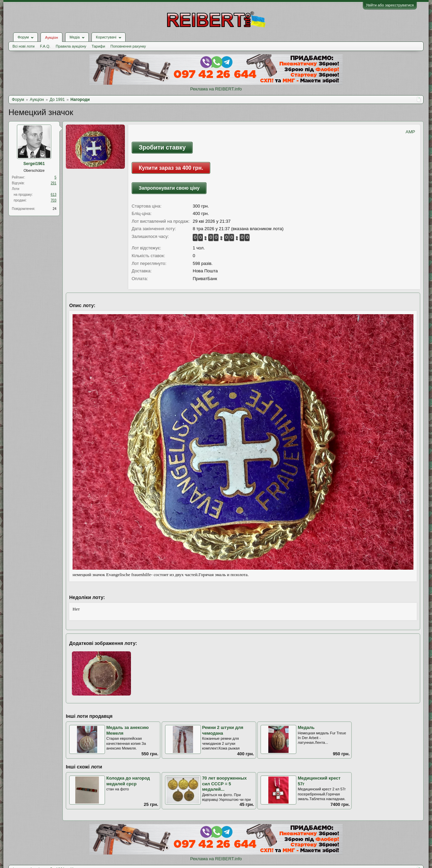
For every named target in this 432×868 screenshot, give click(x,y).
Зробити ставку (162, 147)
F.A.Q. (45, 46)
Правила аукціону (71, 46)
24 (55, 209)
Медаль (306, 727)
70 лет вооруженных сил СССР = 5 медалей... (224, 784)
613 (53, 195)
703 (53, 200)
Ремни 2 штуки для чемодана (223, 730)
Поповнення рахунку (128, 46)
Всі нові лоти (23, 46)
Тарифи (99, 46)
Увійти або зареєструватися (390, 5)
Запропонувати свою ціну (169, 188)
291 (53, 183)
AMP (410, 132)
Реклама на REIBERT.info (216, 89)
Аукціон (51, 37)
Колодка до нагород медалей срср (128, 781)
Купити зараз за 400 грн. (171, 168)
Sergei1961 (34, 164)
